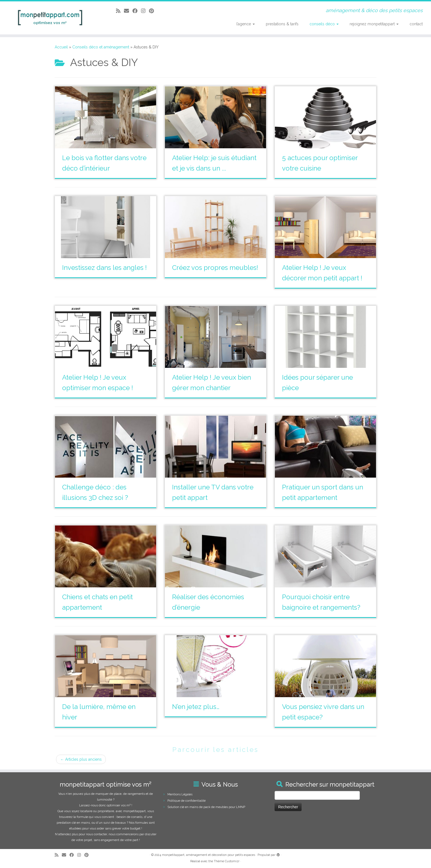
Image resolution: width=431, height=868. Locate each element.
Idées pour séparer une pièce (317, 383)
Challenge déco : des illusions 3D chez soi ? (95, 492)
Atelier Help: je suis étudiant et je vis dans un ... (214, 163)
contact (416, 24)
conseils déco (324, 24)
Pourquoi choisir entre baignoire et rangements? (321, 602)
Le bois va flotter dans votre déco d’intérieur (104, 163)
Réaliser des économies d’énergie (208, 602)
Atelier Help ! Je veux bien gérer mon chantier (212, 383)
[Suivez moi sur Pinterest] (153, 11)
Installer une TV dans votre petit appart (213, 492)
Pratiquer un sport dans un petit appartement (323, 492)
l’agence (246, 24)
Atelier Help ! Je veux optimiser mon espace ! (98, 383)
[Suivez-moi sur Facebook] (137, 11)
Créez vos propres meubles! (215, 268)
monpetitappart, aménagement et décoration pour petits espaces (208, 855)
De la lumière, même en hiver (99, 712)
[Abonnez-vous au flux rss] (120, 11)
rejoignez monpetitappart (374, 24)
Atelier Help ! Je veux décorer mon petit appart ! (322, 273)
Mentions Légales (180, 794)
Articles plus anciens (81, 759)
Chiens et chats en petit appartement (97, 602)
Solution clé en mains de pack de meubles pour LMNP (206, 807)
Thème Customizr (227, 861)
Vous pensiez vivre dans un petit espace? (323, 712)
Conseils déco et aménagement (101, 47)
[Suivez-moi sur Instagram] (145, 11)
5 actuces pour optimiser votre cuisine (320, 163)
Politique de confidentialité (187, 801)
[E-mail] (128, 11)
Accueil (61, 47)
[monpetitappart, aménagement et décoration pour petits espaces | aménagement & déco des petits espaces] (50, 18)
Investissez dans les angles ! (104, 268)
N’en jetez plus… (196, 707)
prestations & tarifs (282, 24)
